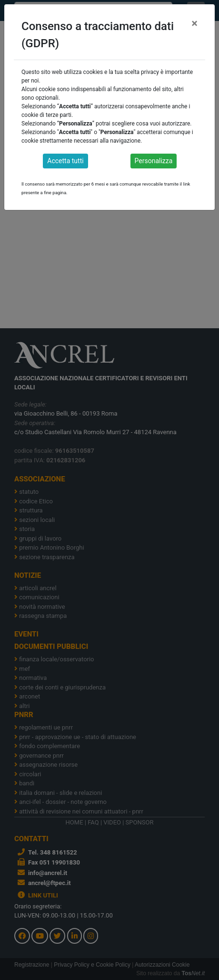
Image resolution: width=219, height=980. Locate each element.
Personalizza (154, 161)
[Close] (194, 23)
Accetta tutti (65, 161)
